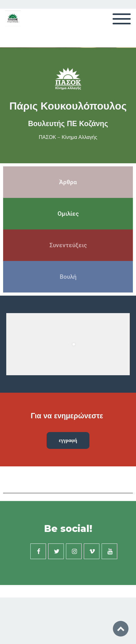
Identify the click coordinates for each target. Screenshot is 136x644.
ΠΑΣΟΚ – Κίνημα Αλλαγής (68, 137)
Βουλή (68, 277)
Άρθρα (68, 182)
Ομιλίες (68, 214)
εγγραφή (68, 440)
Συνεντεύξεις (68, 245)
